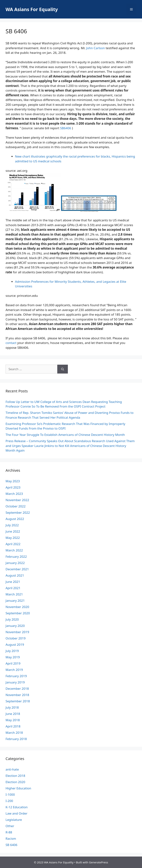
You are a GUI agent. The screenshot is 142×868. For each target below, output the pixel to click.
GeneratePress (98, 862)
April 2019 (13, 663)
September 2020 (18, 613)
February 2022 (16, 557)
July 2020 (12, 619)
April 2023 (13, 487)
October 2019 (16, 638)
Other (10, 826)
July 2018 (12, 707)
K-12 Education (17, 807)
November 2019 (17, 632)
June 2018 (13, 714)
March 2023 (14, 494)
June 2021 (13, 582)
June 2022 (13, 531)
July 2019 (12, 651)
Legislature (14, 820)
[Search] (63, 369)
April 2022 (13, 544)
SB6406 (66, 128)
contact (11, 343)
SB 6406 (11, 845)
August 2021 (15, 575)
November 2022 (17, 500)
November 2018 (17, 695)
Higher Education (18, 788)
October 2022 (16, 506)
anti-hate (12, 769)
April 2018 (13, 726)
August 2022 (15, 519)
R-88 (9, 832)
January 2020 (15, 626)
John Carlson (95, 48)
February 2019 (16, 676)
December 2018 (17, 689)
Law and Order (16, 813)
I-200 (9, 801)
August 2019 (15, 645)
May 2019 (13, 657)
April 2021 (13, 588)
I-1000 (10, 794)
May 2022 (13, 538)
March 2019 (14, 670)
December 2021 (17, 569)
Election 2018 (15, 776)
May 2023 (13, 481)
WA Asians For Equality (32, 9)
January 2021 (15, 601)
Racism (11, 839)
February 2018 (16, 739)
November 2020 (17, 607)
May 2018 (13, 720)
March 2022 (14, 550)
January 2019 (15, 682)
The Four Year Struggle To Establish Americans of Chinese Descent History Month (65, 435)
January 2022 (15, 563)
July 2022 (12, 525)
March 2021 (14, 594)
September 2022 (18, 512)
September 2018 (18, 701)
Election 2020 (15, 782)
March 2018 (14, 733)
